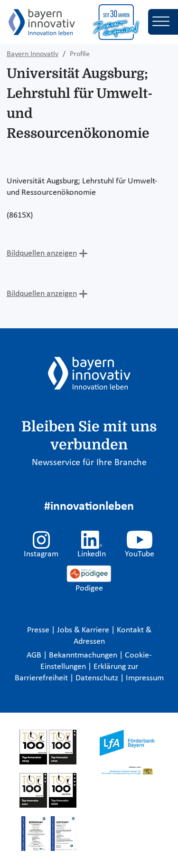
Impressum (145, 678)
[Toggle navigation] (163, 22)
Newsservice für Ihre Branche (89, 463)
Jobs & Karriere (84, 630)
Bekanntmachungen (84, 655)
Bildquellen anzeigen (42, 253)
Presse (39, 630)
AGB (35, 655)
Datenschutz (98, 678)
